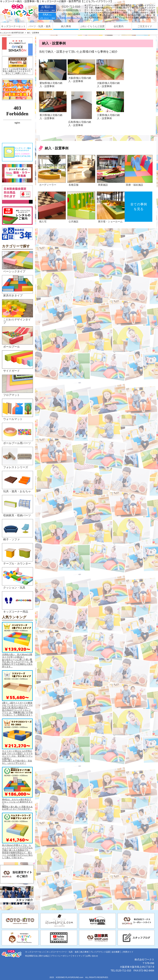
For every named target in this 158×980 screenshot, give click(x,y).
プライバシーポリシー (61, 956)
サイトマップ (78, 956)
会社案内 (119, 26)
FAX (47, 16)
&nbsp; (17, 122)
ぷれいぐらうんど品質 (92, 26)
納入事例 (66, 26)
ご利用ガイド (127, 952)
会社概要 (116, 952)
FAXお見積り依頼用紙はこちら (68, 18)
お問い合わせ (92, 956)
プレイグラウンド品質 (100, 952)
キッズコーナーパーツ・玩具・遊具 (63, 952)
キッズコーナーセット (13, 26)
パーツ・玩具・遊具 (40, 26)
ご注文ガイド (145, 26)
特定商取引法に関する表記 (37, 956)
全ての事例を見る (139, 207)
